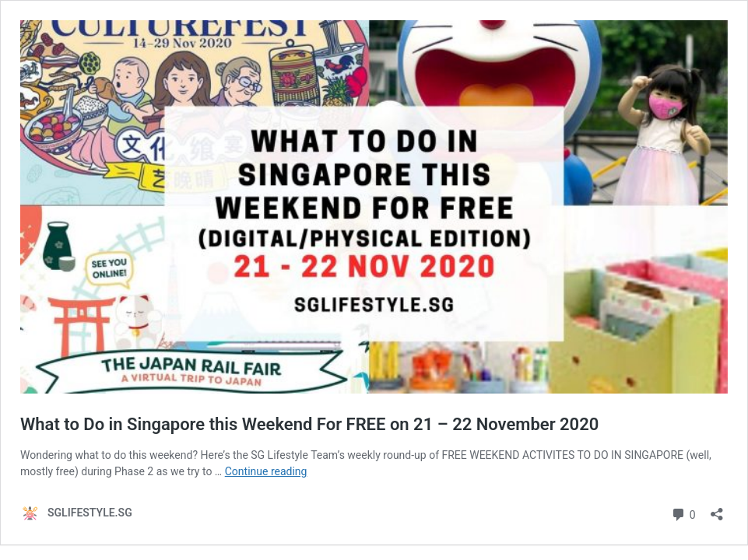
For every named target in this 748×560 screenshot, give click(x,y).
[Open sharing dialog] (717, 509)
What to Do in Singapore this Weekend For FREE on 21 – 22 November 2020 (309, 424)
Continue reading (266, 471)
